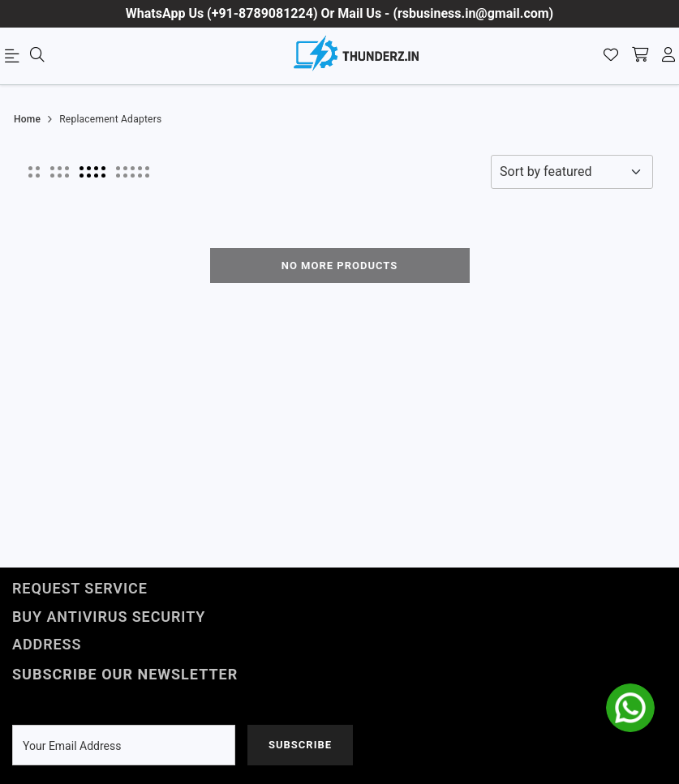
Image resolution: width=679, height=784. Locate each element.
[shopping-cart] (640, 56)
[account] (668, 56)
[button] (34, 172)
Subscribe (300, 745)
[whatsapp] (630, 708)
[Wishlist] (611, 56)
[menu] (15, 59)
